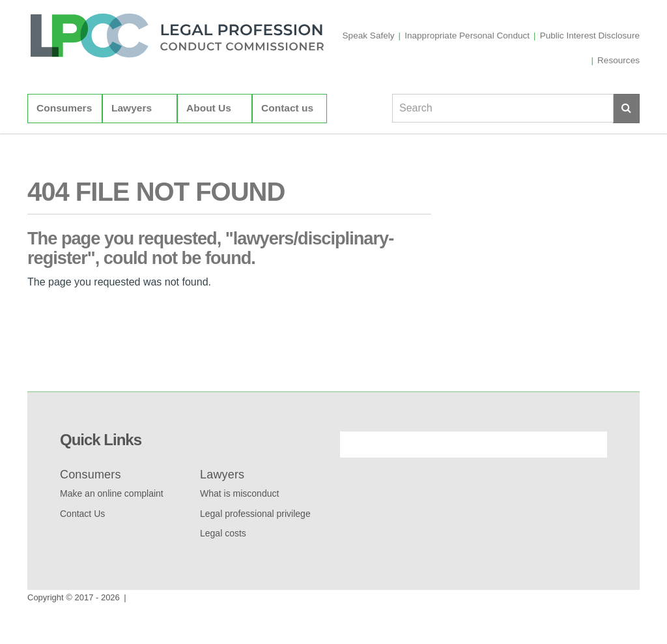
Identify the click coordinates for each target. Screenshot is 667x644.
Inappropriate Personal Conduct (467, 73)
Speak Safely (369, 73)
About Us (209, 145)
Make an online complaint (112, 493)
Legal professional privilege (255, 514)
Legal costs (223, 533)
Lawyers (132, 145)
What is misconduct (239, 493)
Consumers (64, 145)
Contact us (287, 145)
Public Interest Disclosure (590, 73)
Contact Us (82, 514)
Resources (618, 97)
